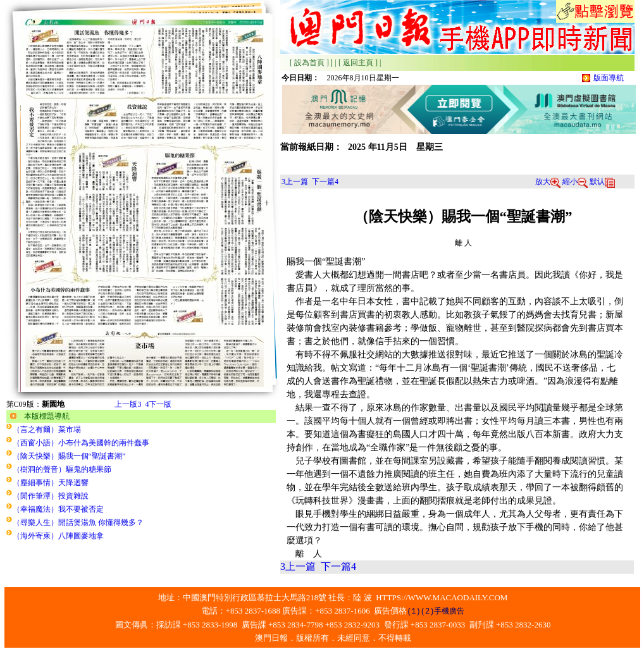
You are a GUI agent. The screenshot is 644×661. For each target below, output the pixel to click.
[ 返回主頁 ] (358, 63)
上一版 (128, 404)
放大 (548, 182)
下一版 (158, 404)
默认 (602, 182)
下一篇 (325, 182)
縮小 (575, 182)
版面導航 (609, 78)
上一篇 (295, 182)
